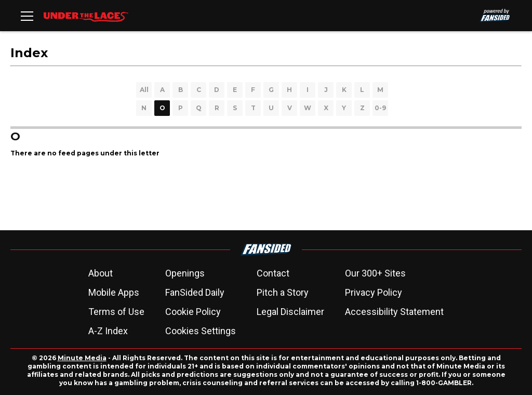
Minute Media (82, 358)
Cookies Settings (201, 331)
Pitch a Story (283, 292)
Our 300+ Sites (375, 273)
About (101, 273)
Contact (273, 273)
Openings (185, 273)
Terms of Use (116, 312)
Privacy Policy (374, 292)
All (144, 90)
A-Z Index (108, 331)
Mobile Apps (114, 292)
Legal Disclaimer (290, 312)
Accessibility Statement (394, 312)
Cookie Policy (193, 312)
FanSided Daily (195, 292)
